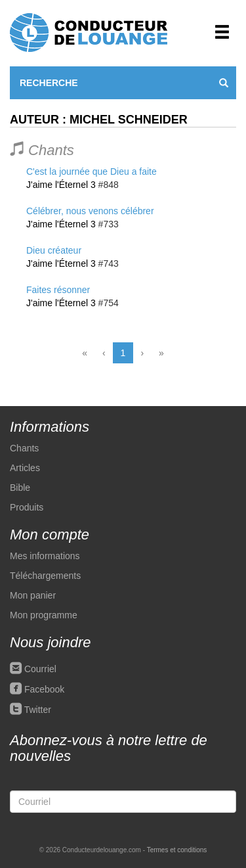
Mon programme (44, 615)
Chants (24, 448)
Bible (20, 488)
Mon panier (33, 595)
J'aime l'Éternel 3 (61, 185)
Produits (27, 507)
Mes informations (45, 556)
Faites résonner (58, 290)
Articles (25, 468)
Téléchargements (45, 576)
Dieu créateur (54, 250)
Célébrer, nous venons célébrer (90, 211)
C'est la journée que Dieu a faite (92, 171)
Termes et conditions (177, 850)
